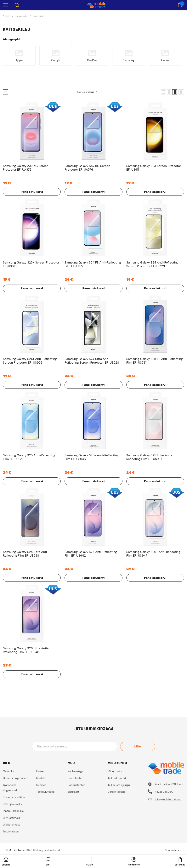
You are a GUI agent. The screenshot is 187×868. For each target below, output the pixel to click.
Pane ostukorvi (32, 192)
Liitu (138, 746)
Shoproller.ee (173, 850)
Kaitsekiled (39, 16)
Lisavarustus (22, 16)
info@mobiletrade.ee (168, 799)
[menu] (6, 5)
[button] (164, 92)
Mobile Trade (17, 850)
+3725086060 (164, 792)
